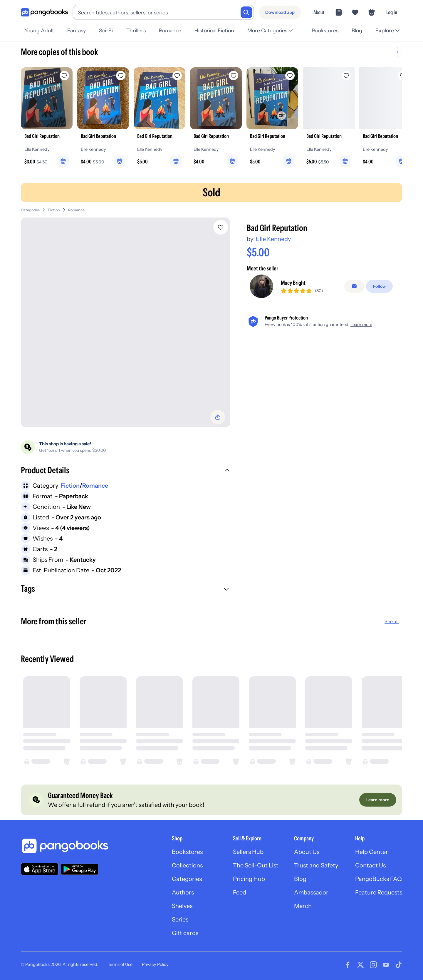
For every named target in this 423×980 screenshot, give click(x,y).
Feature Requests (379, 892)
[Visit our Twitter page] (360, 965)
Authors (183, 892)
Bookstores (325, 30)
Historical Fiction (214, 30)
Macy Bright (293, 283)
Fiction (54, 210)
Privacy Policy (155, 964)
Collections (187, 865)
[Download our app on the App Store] (40, 869)
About (319, 12)
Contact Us (370, 865)
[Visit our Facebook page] (348, 965)
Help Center (372, 852)
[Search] (246, 12)
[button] (126, 471)
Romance (170, 30)
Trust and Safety (316, 865)
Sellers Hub (248, 852)
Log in (392, 12)
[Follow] (379, 286)
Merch (303, 906)
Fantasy (77, 30)
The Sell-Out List (256, 865)
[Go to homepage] (44, 12)
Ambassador (311, 892)
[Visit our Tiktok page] (399, 965)
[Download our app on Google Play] (80, 869)
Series (180, 919)
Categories (30, 210)
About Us (307, 852)
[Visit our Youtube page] (386, 965)
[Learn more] (378, 800)
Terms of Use (120, 964)
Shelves (182, 906)
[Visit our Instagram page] (373, 965)
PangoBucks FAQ (378, 879)
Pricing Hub (249, 879)
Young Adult (39, 30)
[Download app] (280, 12)
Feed (240, 892)
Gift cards (185, 933)
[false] (354, 286)
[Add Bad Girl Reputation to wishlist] (221, 227)
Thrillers (136, 30)
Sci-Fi (106, 30)
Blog (357, 30)
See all (392, 621)
